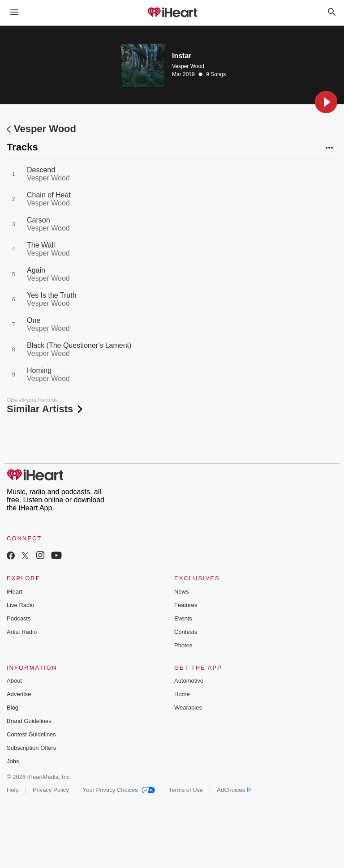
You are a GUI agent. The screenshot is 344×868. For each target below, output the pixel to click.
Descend (41, 170)
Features (186, 605)
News (182, 592)
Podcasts (19, 618)
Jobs (13, 761)
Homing (39, 370)
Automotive (189, 681)
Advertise (19, 694)
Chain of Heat (49, 195)
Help (13, 790)
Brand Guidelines (29, 721)
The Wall (41, 245)
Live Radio (20, 605)
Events (183, 618)
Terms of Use (186, 790)
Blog (13, 708)
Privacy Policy (51, 790)
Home (182, 694)
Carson (39, 220)
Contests (186, 632)
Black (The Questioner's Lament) (79, 345)
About (14, 681)
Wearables (188, 708)
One (34, 320)
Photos (183, 645)
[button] (326, 102)
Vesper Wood (188, 66)
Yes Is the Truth (52, 295)
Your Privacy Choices (119, 790)
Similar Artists (46, 409)
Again (36, 270)
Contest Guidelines (31, 734)
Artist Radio (22, 632)
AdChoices (234, 790)
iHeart (15, 592)
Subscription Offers (31, 748)
